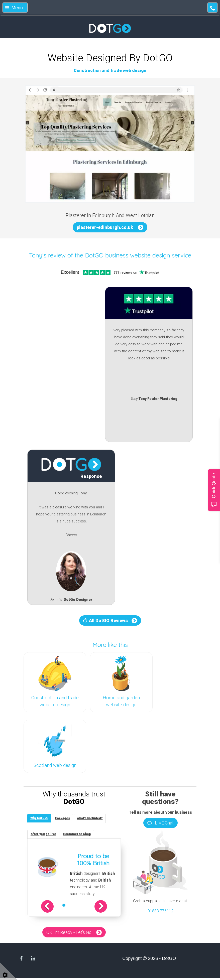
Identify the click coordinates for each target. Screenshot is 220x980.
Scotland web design (55, 765)
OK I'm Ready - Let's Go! (69, 934)
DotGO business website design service (138, 255)
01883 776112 (160, 911)
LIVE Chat (160, 823)
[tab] (40, 819)
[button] (52, 908)
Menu (14, 8)
